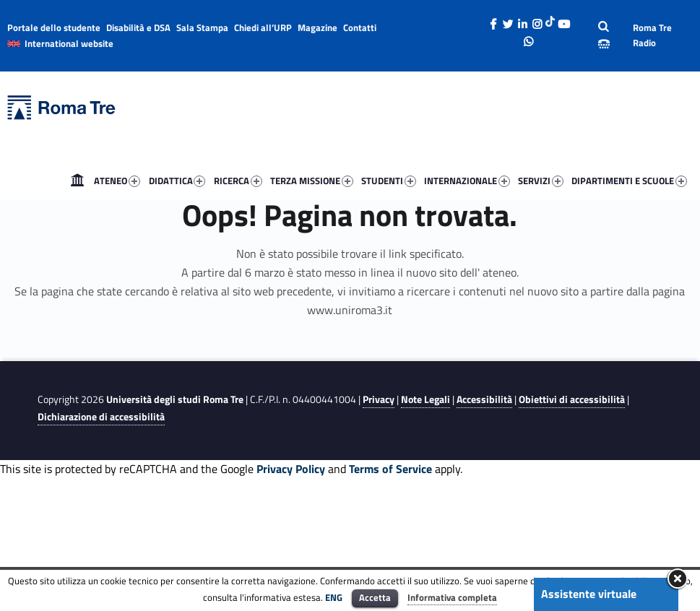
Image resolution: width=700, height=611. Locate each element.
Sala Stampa (202, 27)
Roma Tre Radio (652, 35)
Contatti (360, 27)
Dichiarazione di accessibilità (101, 417)
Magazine (317, 27)
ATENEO (117, 181)
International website (69, 43)
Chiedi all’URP (263, 27)
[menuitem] (77, 181)
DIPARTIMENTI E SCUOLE (629, 181)
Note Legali (425, 399)
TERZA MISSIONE (312, 181)
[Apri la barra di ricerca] (604, 35)
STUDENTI (389, 181)
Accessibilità (484, 399)
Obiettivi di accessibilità (572, 399)
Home (77, 181)
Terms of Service (390, 469)
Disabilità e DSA (138, 27)
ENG (334, 597)
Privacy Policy (291, 469)
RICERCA (238, 181)
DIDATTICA (177, 181)
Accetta (375, 597)
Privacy (379, 399)
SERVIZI (541, 181)
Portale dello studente (54, 27)
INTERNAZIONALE (467, 181)
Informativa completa (452, 597)
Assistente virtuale (589, 594)
